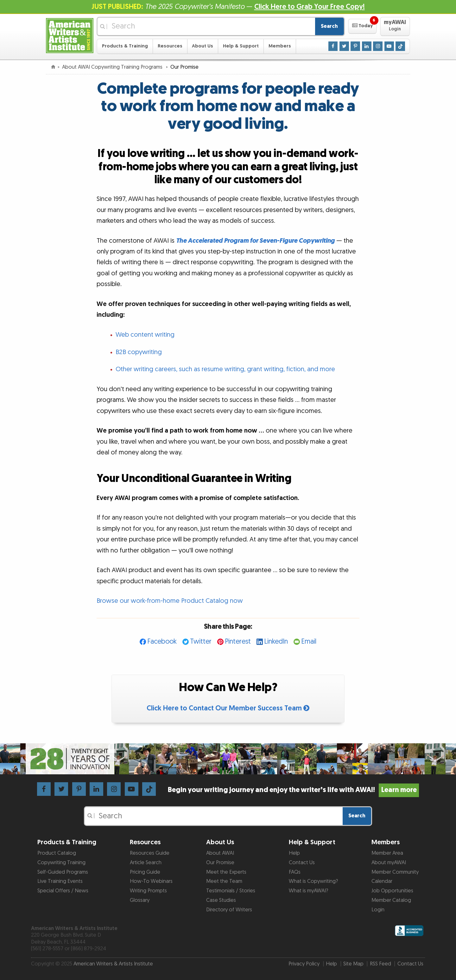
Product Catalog (57, 853)
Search (329, 26)
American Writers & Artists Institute (113, 964)
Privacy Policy (304, 964)
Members (280, 46)
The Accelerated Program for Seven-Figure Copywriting (255, 241)
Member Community (395, 872)
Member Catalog (391, 900)
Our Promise (220, 863)
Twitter (201, 642)
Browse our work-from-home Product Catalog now (170, 601)
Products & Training (125, 46)
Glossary (140, 900)
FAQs (295, 872)
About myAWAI (389, 863)
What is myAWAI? (308, 891)
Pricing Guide (145, 872)
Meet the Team (224, 881)
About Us (203, 46)
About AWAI (220, 853)
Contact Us (302, 863)
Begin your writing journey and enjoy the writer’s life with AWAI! (293, 790)
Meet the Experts (226, 872)
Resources (170, 46)
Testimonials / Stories (231, 891)
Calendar (382, 881)
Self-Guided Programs (63, 872)
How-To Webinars (151, 881)
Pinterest (238, 642)
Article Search (146, 863)
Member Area (387, 853)
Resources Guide (150, 853)
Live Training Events (60, 881)
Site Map (353, 964)
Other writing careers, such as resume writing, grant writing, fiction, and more (225, 369)
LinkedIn (276, 642)
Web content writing (145, 335)
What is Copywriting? (313, 881)
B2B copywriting (139, 352)
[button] (362, 26)
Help (294, 853)
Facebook (162, 642)
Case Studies (221, 900)
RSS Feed (380, 964)
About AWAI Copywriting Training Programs (113, 67)
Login (378, 910)
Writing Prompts (148, 891)
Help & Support (241, 46)
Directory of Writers (229, 910)
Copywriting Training (61, 863)
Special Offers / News (63, 891)
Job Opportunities (392, 891)
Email (309, 642)
